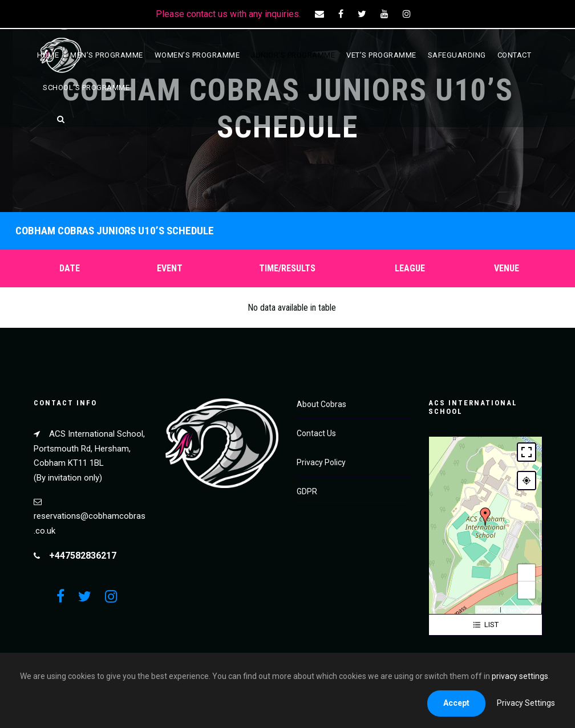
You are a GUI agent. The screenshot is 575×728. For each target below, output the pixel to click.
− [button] (526, 590)
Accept (456, 703)
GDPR (307, 491)
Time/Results (287, 268)
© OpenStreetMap (521, 610)
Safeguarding (457, 55)
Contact (515, 55)
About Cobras (321, 404)
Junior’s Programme (293, 55)
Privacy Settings (526, 703)
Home (48, 55)
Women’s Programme (197, 55)
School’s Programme (86, 88)
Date (70, 268)
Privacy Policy (321, 462)
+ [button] (526, 573)
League (410, 268)
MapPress (488, 610)
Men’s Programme (107, 55)
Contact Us (316, 433)
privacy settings (520, 676)
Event (170, 268)
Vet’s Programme (381, 55)
